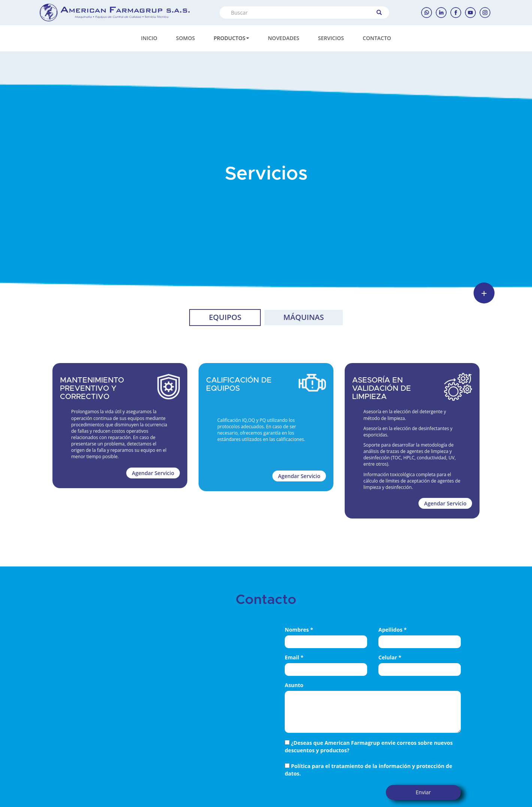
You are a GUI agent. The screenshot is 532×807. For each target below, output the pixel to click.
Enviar (423, 792)
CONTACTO (377, 38)
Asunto (294, 685)
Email (294, 657)
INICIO (149, 38)
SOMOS (185, 38)
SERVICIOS (331, 38)
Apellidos (392, 630)
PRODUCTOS (231, 38)
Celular (390, 657)
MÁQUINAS (303, 317)
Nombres (299, 630)
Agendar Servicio (153, 473)
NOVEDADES (284, 38)
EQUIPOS (225, 317)
